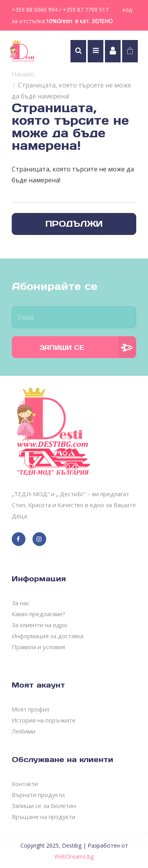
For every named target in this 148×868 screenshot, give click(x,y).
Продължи (74, 224)
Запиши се (62, 348)
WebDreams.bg (74, 856)
